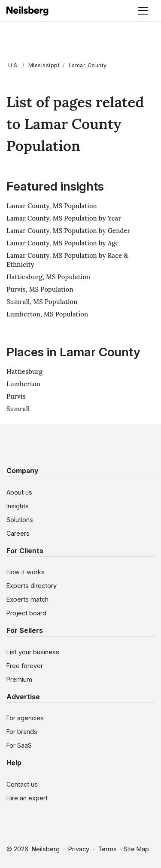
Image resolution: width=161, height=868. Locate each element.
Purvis (16, 396)
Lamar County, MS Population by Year (64, 218)
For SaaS (19, 745)
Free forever (25, 666)
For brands (22, 732)
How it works (26, 572)
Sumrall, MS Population (42, 302)
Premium (19, 679)
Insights (18, 506)
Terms (107, 849)
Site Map (136, 849)
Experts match (27, 599)
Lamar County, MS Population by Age (63, 243)
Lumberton (23, 384)
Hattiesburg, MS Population (48, 277)
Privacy (79, 849)
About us (19, 492)
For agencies (25, 718)
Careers (18, 533)
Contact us (22, 784)
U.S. (14, 65)
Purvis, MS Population (40, 289)
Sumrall (18, 409)
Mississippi (44, 65)
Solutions (20, 520)
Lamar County (88, 65)
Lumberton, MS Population (47, 314)
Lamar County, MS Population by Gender (68, 231)
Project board (26, 613)
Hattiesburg (24, 371)
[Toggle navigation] (143, 11)
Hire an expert (27, 798)
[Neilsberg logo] (28, 10)
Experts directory (32, 586)
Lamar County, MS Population (52, 206)
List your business (33, 652)
